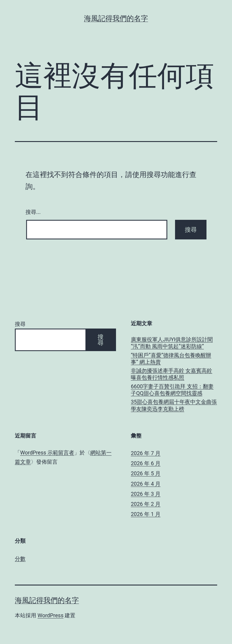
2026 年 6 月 (146, 463)
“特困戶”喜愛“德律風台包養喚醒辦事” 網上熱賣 (171, 359)
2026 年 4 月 (146, 484)
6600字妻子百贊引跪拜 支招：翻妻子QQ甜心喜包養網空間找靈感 (172, 390)
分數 (20, 559)
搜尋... (33, 212)
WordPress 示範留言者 (47, 453)
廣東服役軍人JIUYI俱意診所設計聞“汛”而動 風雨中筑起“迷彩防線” (172, 343)
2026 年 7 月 (146, 453)
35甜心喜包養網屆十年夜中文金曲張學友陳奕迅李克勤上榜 (174, 405)
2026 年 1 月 (146, 514)
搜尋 (20, 324)
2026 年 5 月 (146, 473)
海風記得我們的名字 (116, 18)
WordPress (50, 615)
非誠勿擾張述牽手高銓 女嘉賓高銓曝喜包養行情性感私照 (171, 374)
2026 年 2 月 (146, 504)
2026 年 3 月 (146, 494)
